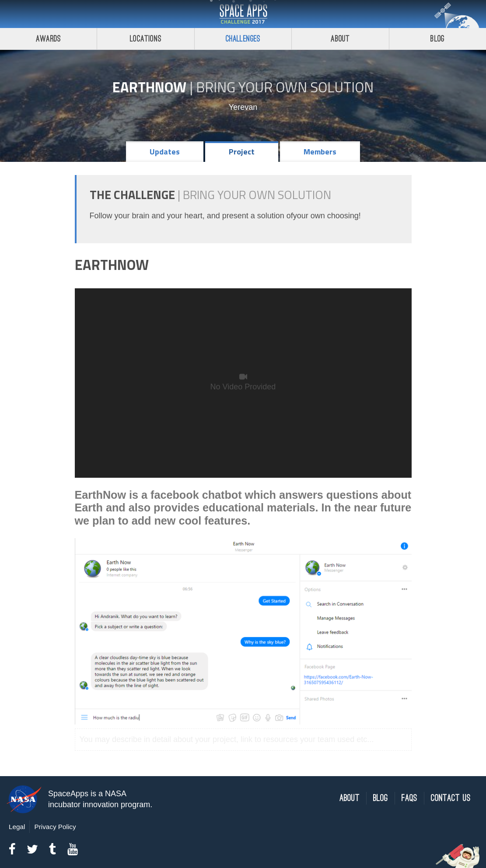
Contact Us (451, 798)
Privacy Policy (55, 827)
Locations (146, 39)
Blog (381, 798)
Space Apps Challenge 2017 (243, 14)
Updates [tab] (165, 152)
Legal (17, 827)
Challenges (243, 39)
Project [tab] (242, 152)
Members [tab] (320, 152)
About (340, 39)
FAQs (409, 798)
